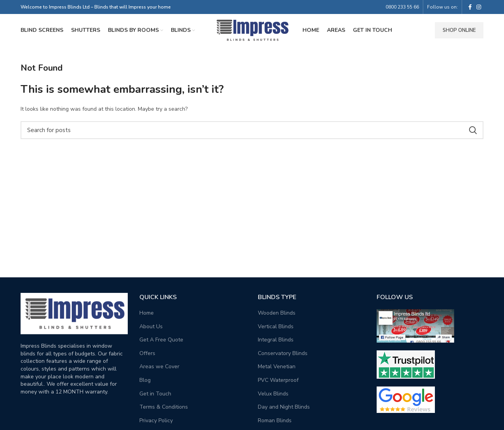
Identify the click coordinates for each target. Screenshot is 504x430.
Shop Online (459, 31)
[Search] (252, 132)
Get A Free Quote (161, 342)
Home (147, 315)
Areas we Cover (159, 369)
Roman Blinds (275, 423)
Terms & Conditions (164, 409)
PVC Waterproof (278, 382)
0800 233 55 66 (402, 7)
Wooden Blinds (277, 315)
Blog (145, 382)
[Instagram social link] (479, 7)
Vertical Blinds (276, 328)
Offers (147, 356)
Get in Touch (155, 396)
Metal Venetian (277, 369)
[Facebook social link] (470, 7)
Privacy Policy (156, 423)
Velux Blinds (273, 396)
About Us (151, 328)
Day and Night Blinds (284, 409)
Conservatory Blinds (283, 356)
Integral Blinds (276, 342)
